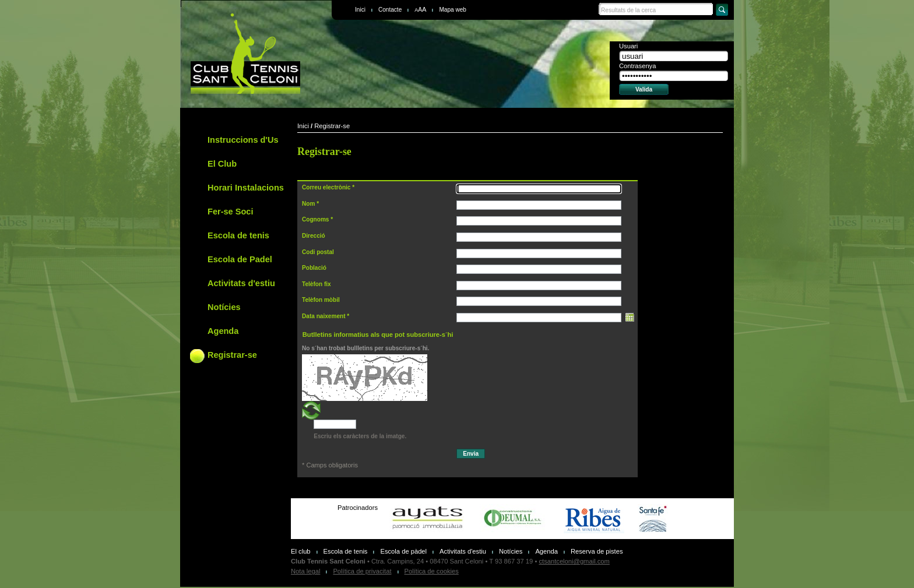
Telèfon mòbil (321, 300)
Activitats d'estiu (241, 283)
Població (314, 268)
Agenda (223, 331)
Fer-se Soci (230, 212)
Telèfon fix (317, 284)
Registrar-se (232, 355)
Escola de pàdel (403, 551)
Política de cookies (432, 571)
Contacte (390, 10)
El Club (222, 164)
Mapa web (453, 10)
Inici (360, 10)
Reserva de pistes (597, 551)
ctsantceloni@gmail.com (574, 561)
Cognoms (315, 219)
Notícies (224, 307)
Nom (308, 204)
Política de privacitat (362, 571)
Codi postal (318, 252)
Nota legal (305, 571)
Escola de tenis (238, 235)
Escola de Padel (240, 259)
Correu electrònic (326, 187)
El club (301, 551)
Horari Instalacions (246, 188)
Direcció (314, 236)
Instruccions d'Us (243, 140)
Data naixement (324, 316)
